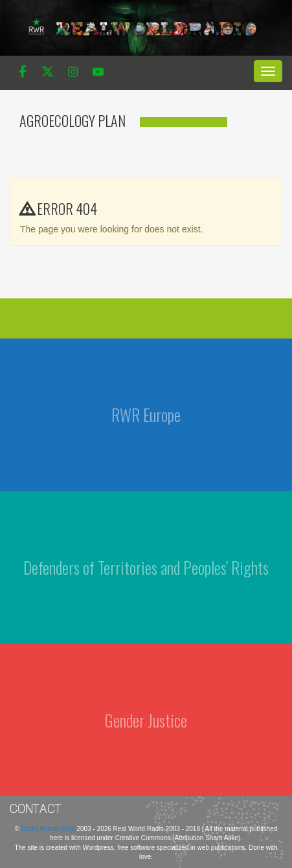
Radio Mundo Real (49, 829)
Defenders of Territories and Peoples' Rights (146, 567)
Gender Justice (146, 720)
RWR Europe (146, 415)
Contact (36, 808)
